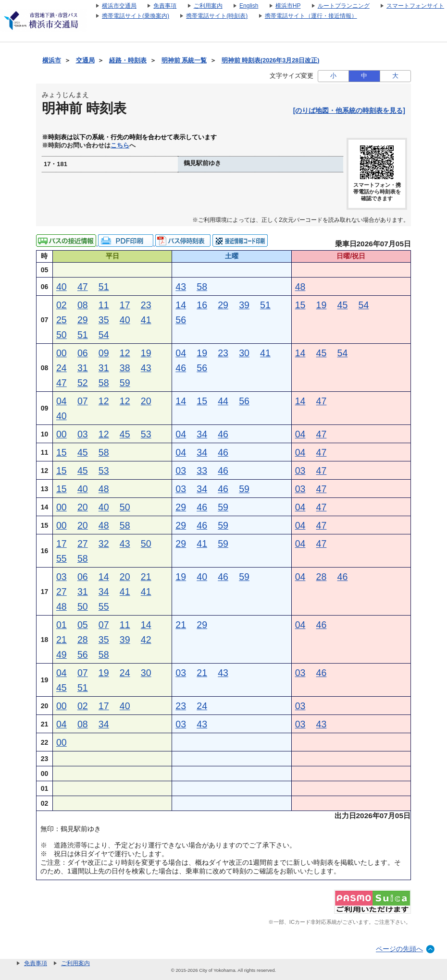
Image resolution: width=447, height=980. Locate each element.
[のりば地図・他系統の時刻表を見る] (349, 110)
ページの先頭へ (399, 949)
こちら (120, 145)
